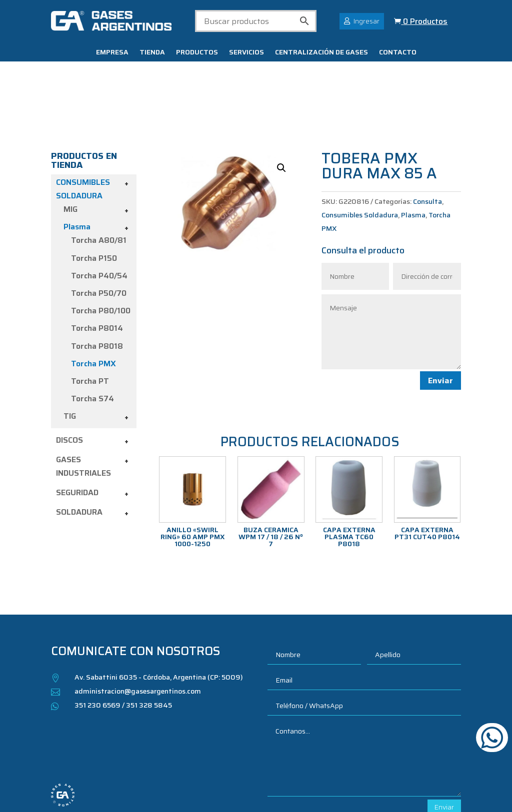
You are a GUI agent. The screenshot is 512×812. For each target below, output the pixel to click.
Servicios (246, 53)
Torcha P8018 (97, 288)
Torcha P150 (94, 200)
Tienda (152, 53)
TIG (70, 359)
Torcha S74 (92, 341)
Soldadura (79, 454)
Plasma (77, 169)
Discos (69, 382)
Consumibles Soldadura (360, 157)
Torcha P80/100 (101, 253)
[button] (281, 110)
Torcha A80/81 (99, 183)
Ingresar (366, 21)
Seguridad (77, 435)
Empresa (112, 53)
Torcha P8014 (97, 271)
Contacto (398, 53)
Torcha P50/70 (99, 236)
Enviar (440, 323)
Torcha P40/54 (99, 218)
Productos (197, 53)
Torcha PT (90, 324)
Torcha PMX (93, 306)
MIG (70, 152)
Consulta (427, 143)
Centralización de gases (321, 53)
